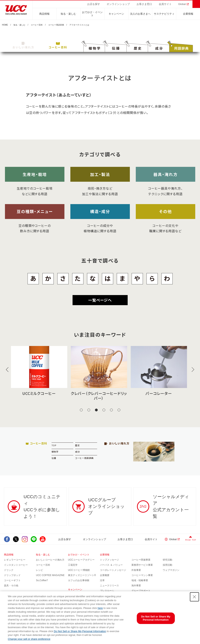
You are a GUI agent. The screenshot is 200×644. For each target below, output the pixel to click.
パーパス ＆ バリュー (111, 565)
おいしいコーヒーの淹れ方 (50, 560)
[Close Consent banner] (194, 597)
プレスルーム (107, 591)
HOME (5, 25)
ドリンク (9, 570)
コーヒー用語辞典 (56, 25)
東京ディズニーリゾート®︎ (82, 575)
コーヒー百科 (37, 25)
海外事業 (136, 586)
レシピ (39, 570)
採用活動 (167, 565)
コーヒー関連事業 (141, 560)
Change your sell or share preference (29, 639)
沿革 (102, 580)
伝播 (54, 458)
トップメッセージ (109, 560)
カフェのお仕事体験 (79, 580)
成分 (78, 452)
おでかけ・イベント (92, 14)
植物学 (55, 452)
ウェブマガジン (171, 570)
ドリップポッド (12, 575)
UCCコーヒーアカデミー (81, 560)
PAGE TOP (191, 540)
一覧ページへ (100, 300)
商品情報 (44, 14)
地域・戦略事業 (140, 580)
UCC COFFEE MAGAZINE (50, 575)
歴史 (78, 445)
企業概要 (105, 575)
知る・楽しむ (68, 14)
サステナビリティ (164, 14)
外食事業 (136, 570)
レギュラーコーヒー (15, 560)
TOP (54, 445)
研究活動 (167, 560)
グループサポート (141, 591)
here (100, 608)
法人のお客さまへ (140, 14)
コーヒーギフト (12, 580)
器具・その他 (11, 586)
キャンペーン (116, 14)
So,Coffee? (42, 580)
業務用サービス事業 (142, 565)
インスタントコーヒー (16, 565)
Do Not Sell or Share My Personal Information (80, 631)
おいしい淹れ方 (23, 45)
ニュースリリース (109, 586)
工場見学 (73, 565)
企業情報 (188, 14)
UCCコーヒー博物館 (79, 570)
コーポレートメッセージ (113, 570)
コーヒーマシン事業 (142, 575)
